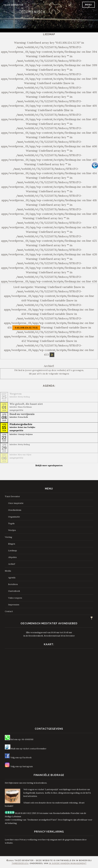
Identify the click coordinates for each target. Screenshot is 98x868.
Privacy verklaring (28, 840)
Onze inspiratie (16, 503)
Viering (8, 537)
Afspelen (12, 557)
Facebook (27, 758)
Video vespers (15, 598)
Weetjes (12, 530)
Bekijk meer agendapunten (49, 465)
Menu (88, 5)
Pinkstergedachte (21, 424)
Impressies (14, 605)
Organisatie (14, 517)
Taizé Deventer (13, 5)
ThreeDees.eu (20, 863)
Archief (12, 564)
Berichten (13, 584)
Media (8, 571)
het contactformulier (36, 749)
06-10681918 (27, 739)
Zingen (12, 544)
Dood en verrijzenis (22, 414)
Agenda (12, 578)
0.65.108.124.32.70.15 (26, 328)
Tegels (11, 524)
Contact (9, 611)
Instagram (28, 766)
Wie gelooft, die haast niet (26, 404)
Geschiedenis (15, 510)
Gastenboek (14, 591)
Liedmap (13, 551)
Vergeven (16, 394)
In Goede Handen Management (68, 863)
